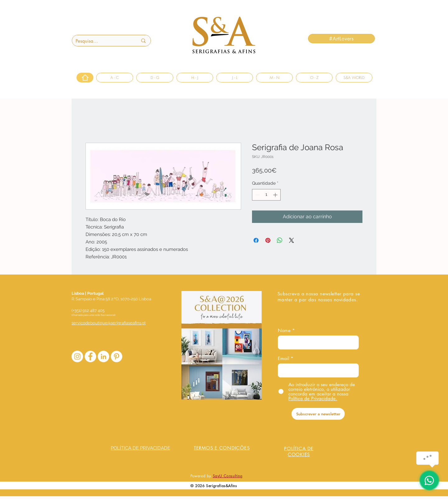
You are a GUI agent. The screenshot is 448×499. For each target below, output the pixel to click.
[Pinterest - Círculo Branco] (117, 356)
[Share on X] (292, 240)
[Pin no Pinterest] (268, 240)
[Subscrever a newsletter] (318, 414)
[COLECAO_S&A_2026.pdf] (222, 346)
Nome (284, 330)
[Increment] (276, 195)
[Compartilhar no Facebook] (256, 240)
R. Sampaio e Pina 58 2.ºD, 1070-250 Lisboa (111, 299)
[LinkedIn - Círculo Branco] (103, 356)
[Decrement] (257, 195)
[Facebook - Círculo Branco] (90, 356)
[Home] (85, 78)
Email (283, 358)
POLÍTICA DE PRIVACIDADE (140, 448)
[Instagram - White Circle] (77, 356)
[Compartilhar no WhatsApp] (280, 240)
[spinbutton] (266, 195)
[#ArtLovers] (341, 39)
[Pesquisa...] (102, 41)
